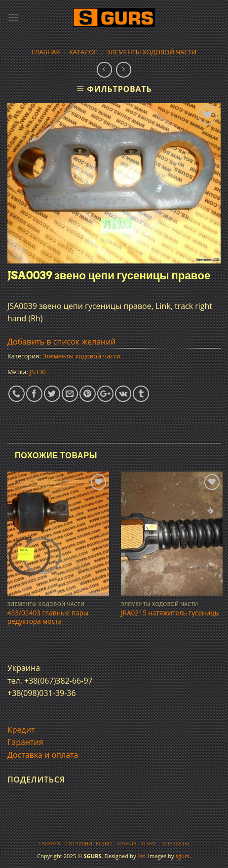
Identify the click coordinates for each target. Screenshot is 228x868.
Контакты (176, 844)
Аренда (127, 844)
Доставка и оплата (43, 755)
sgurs (183, 856)
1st (141, 856)
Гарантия (25, 742)
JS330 (38, 372)
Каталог (83, 52)
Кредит (21, 730)
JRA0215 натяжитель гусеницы (170, 613)
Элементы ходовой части (152, 52)
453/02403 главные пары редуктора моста (48, 617)
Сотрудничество (89, 844)
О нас (149, 844)
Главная (46, 52)
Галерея (50, 844)
